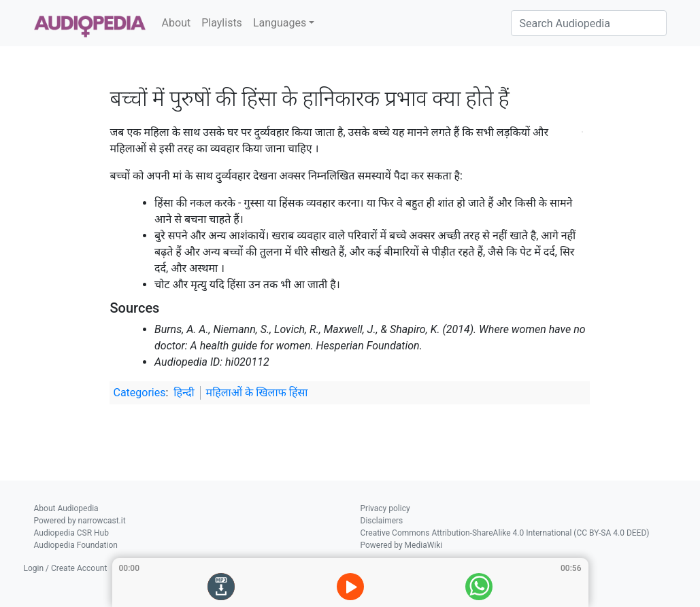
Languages (280, 23)
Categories (139, 393)
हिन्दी (184, 393)
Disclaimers (382, 521)
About (177, 23)
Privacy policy (385, 508)
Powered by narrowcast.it (80, 521)
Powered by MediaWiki (402, 545)
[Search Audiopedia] (589, 23)
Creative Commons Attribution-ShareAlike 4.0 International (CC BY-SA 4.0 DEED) (505, 533)
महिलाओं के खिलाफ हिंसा (257, 393)
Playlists (222, 23)
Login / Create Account (66, 568)
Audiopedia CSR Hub (71, 533)
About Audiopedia (66, 508)
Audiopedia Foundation (76, 545)
